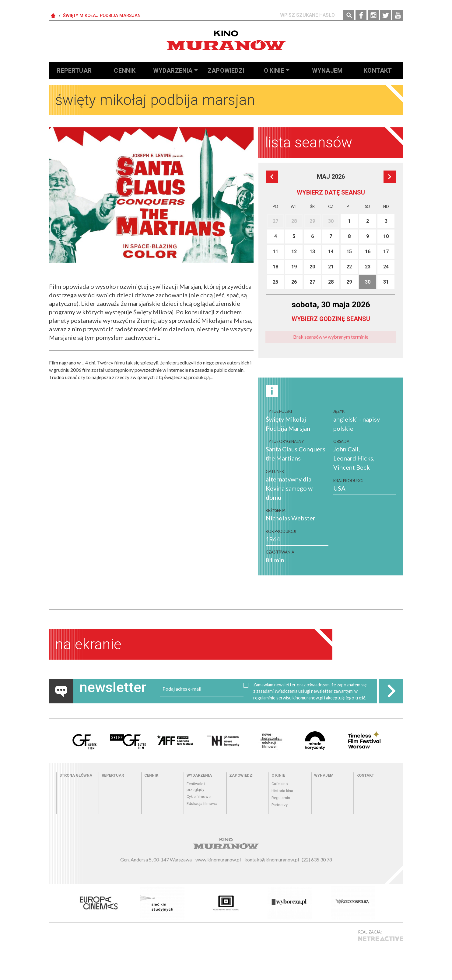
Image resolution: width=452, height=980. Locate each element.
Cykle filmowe (199, 797)
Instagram (373, 15)
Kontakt (378, 71)
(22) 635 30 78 (317, 859)
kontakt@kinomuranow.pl (272, 859)
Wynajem (327, 71)
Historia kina (282, 791)
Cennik (125, 71)
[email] (202, 689)
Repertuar (74, 71)
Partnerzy (280, 805)
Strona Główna (53, 16)
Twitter (385, 15)
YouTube (398, 15)
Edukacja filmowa (202, 804)
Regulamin (281, 798)
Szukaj (349, 15)
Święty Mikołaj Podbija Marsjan (102, 16)
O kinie (274, 71)
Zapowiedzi (226, 71)
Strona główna (76, 775)
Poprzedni (272, 177)
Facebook (361, 15)
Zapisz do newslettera (391, 691)
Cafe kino (280, 784)
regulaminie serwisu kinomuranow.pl (288, 698)
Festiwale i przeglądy (196, 787)
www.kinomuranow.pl (218, 859)
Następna (390, 177)
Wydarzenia (173, 71)
